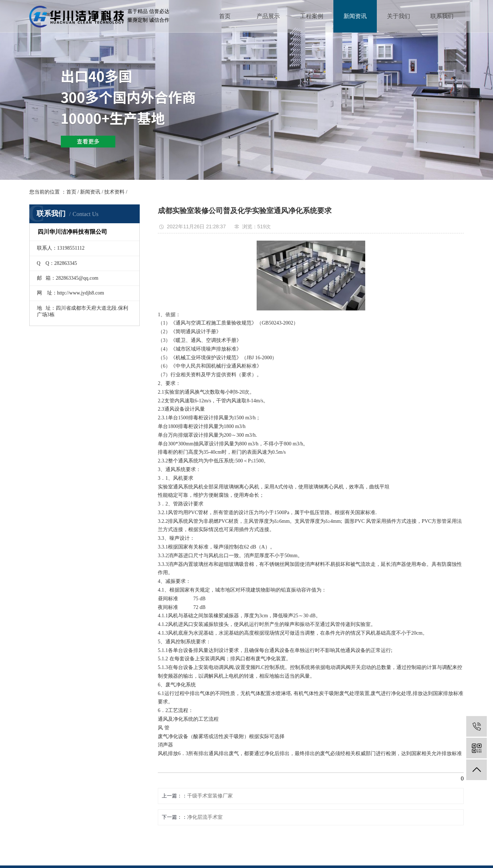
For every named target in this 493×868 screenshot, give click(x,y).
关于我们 (399, 16)
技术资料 (114, 192)
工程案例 (312, 16)
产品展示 (268, 16)
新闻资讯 (355, 16)
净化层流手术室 (205, 817)
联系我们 (442, 16)
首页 (225, 16)
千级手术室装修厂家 (210, 796)
